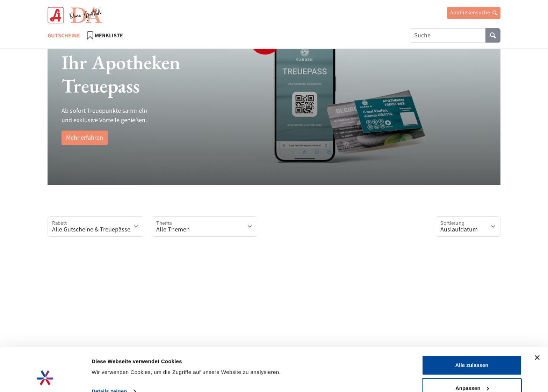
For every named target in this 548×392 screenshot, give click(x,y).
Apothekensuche (474, 13)
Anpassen (472, 351)
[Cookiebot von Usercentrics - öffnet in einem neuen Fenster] (45, 378)
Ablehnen (472, 373)
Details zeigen (109, 354)
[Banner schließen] (537, 320)
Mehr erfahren (85, 138)
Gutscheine (64, 36)
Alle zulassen (472, 328)
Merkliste (105, 35)
